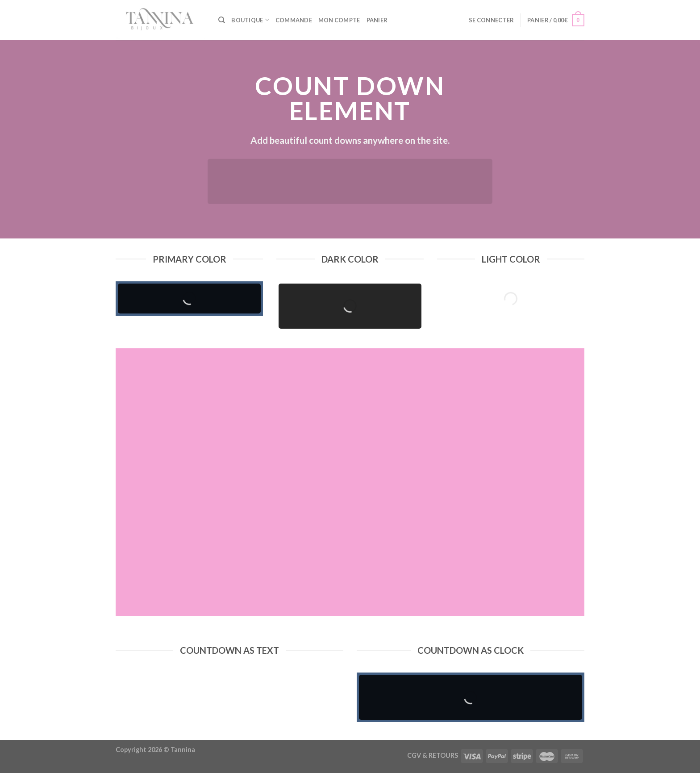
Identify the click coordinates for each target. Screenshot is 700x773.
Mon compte (339, 20)
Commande (294, 20)
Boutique (250, 20)
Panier (377, 20)
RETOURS (443, 755)
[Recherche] (222, 20)
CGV (414, 755)
